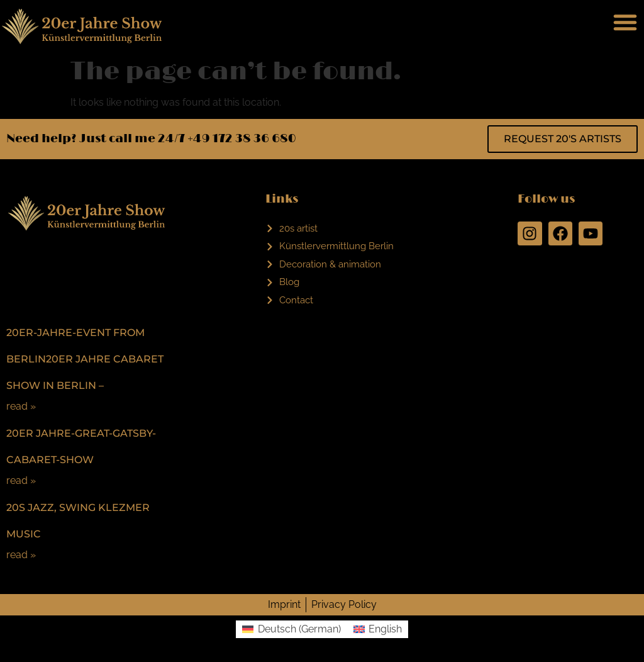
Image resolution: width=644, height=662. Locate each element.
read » (21, 406)
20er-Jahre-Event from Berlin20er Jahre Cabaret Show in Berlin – (85, 359)
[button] (625, 22)
